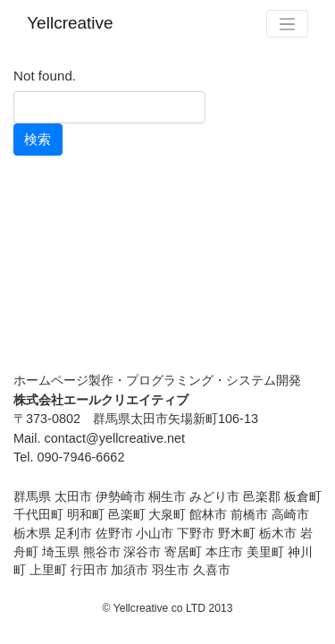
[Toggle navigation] (287, 24)
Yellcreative (70, 23)
